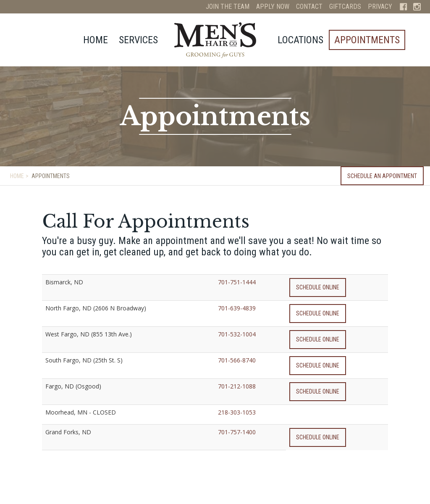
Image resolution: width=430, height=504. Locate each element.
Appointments (367, 40)
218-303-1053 (237, 412)
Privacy (380, 7)
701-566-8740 (237, 360)
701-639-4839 (237, 308)
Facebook (404, 7)
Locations (300, 40)
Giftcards (345, 7)
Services (138, 40)
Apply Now (273, 7)
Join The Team (228, 7)
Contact (309, 7)
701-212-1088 (237, 386)
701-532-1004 (237, 334)
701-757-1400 (237, 432)
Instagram (417, 7)
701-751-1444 (237, 282)
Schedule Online (318, 287)
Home (96, 40)
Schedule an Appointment (382, 176)
